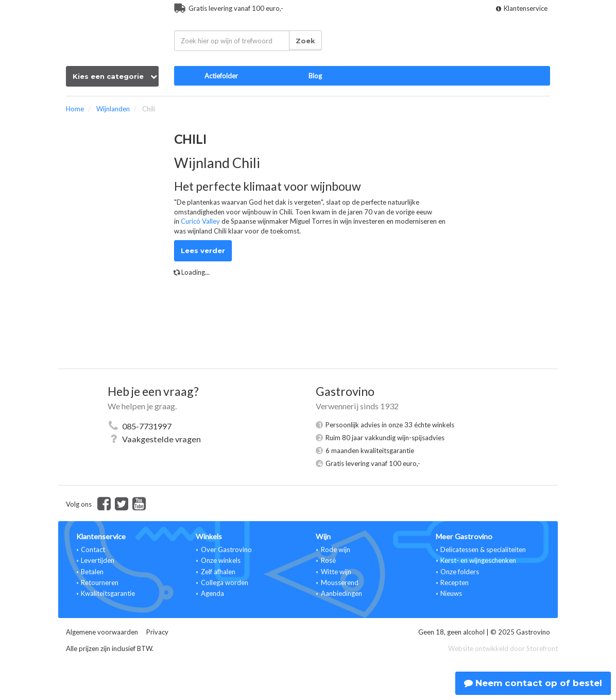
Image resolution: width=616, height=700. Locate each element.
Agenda (212, 593)
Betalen (92, 572)
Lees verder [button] (203, 251)
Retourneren (100, 582)
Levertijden (98, 560)
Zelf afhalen (218, 572)
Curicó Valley (200, 221)
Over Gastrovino (226, 549)
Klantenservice (522, 8)
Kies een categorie (115, 76)
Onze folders (460, 572)
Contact (93, 549)
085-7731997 (147, 426)
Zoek (305, 41)
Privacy (157, 632)
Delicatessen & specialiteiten (483, 549)
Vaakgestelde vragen (161, 439)
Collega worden (225, 582)
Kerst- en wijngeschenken (478, 560)
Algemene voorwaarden (102, 632)
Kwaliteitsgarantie (108, 593)
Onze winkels (221, 560)
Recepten (455, 582)
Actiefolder (221, 76)
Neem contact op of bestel (533, 683)
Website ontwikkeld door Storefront (503, 648)
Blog (315, 76)
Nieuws (451, 593)
